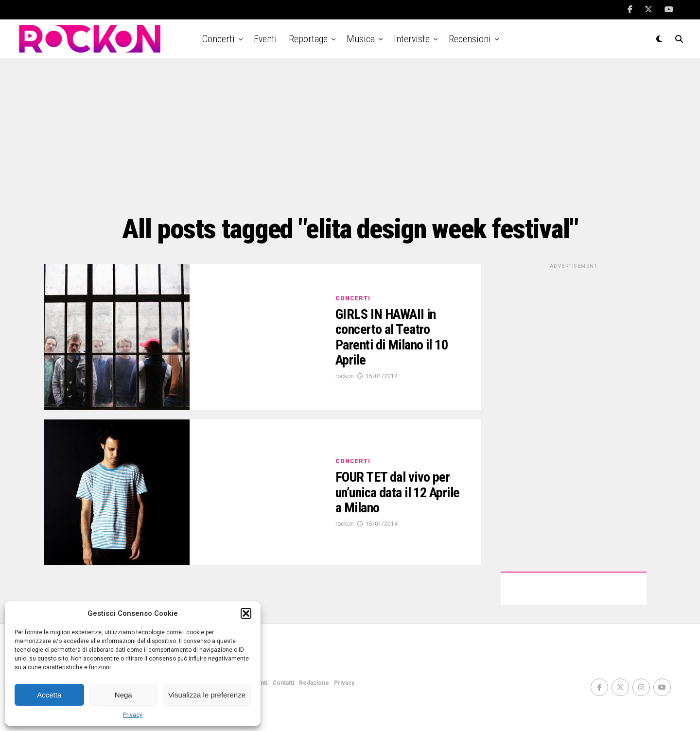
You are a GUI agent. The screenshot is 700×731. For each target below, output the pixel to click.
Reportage (308, 39)
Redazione (314, 683)
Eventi (265, 39)
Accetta (49, 695)
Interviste (412, 39)
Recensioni (470, 39)
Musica (361, 39)
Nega (123, 695)
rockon (345, 376)
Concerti (219, 39)
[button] (246, 613)
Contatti (283, 683)
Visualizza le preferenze (207, 695)
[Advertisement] (350, 136)
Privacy (133, 715)
